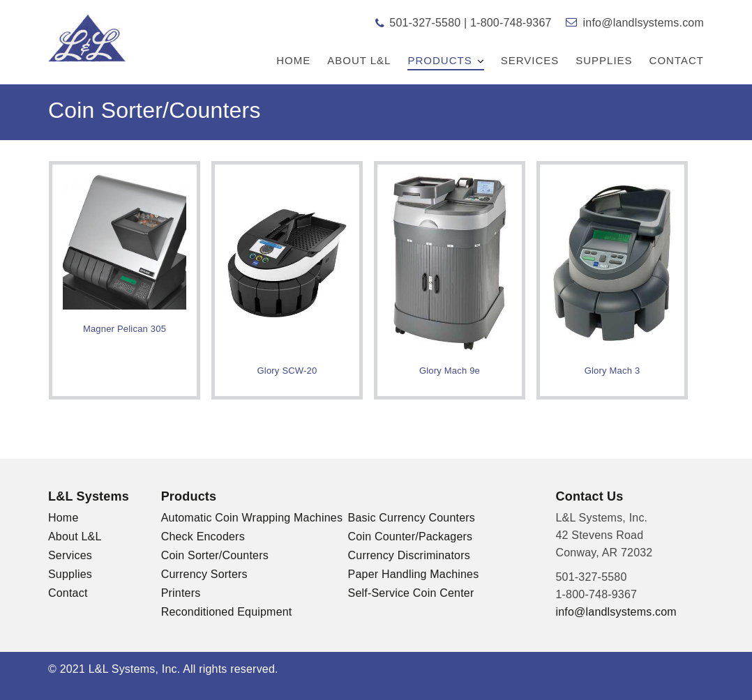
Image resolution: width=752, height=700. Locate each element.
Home (293, 60)
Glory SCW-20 (287, 371)
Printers (181, 593)
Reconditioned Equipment (227, 612)
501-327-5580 (425, 23)
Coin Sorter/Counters (215, 555)
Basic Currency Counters (412, 518)
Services (530, 60)
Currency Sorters (204, 574)
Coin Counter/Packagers (411, 537)
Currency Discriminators (409, 555)
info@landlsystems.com (644, 23)
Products (439, 60)
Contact (677, 60)
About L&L (359, 60)
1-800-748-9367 (511, 23)
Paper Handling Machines (414, 574)
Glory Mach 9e (450, 371)
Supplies (604, 60)
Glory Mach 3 (612, 371)
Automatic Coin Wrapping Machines (252, 518)
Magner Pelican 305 (125, 329)
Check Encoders (203, 537)
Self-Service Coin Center (411, 593)
